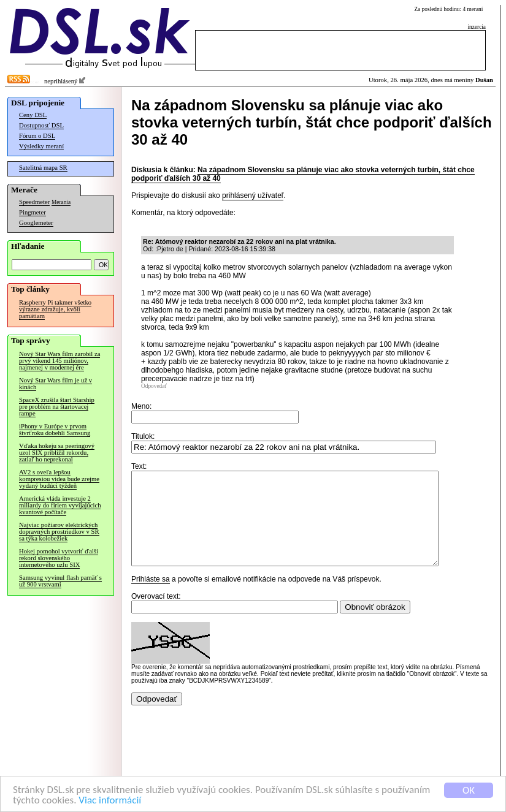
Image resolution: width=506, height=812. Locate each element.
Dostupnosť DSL (41, 125)
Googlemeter (36, 223)
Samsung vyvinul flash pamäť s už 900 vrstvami (60, 581)
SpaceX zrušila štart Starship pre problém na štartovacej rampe (57, 407)
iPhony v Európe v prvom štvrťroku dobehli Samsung (55, 430)
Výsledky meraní (41, 146)
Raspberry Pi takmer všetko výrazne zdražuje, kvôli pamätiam (55, 309)
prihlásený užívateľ (253, 195)
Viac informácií (110, 803)
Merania (61, 202)
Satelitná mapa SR (43, 168)
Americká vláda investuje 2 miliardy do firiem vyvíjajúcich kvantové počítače (60, 505)
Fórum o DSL (37, 136)
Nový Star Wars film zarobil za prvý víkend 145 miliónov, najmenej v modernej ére (59, 361)
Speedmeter (34, 202)
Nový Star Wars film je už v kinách (56, 384)
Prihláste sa (151, 598)
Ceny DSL (33, 115)
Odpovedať (154, 386)
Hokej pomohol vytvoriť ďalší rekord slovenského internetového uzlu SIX (59, 558)
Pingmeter (33, 212)
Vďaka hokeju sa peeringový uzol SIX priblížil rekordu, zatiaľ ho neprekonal (57, 453)
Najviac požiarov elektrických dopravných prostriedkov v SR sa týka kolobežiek (59, 532)
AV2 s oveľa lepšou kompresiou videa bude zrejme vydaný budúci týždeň (59, 479)
